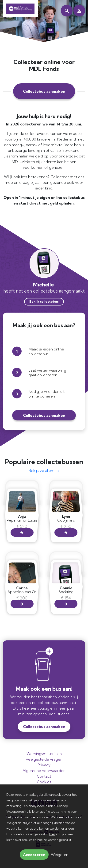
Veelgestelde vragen (44, 759)
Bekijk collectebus (44, 301)
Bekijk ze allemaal (44, 470)
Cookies (44, 782)
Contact (44, 776)
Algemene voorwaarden (44, 771)
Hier (52, 834)
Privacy (44, 765)
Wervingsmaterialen (44, 754)
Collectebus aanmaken (44, 91)
